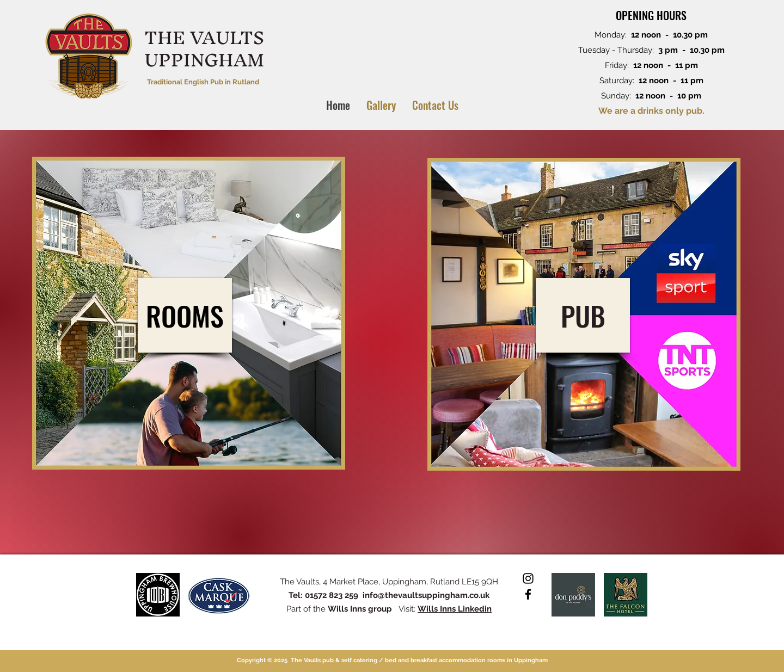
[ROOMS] (185, 315)
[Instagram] (528, 578)
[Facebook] (528, 594)
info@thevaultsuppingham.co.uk (426, 595)
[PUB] (583, 315)
